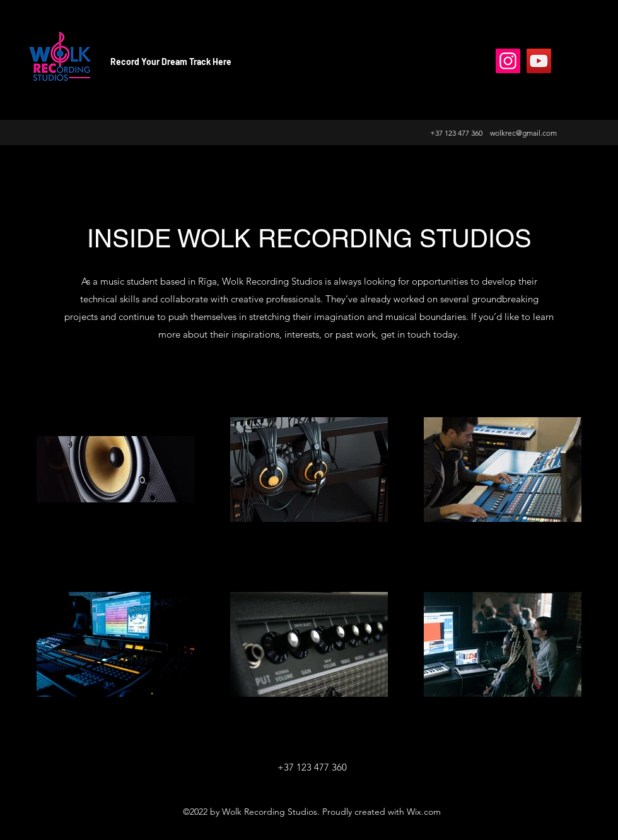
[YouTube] (539, 61)
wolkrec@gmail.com (523, 133)
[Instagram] (508, 61)
